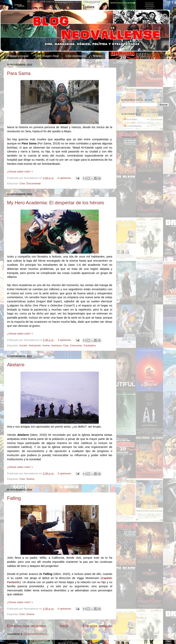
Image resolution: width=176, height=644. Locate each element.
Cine (22, 183)
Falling (14, 498)
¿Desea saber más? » (20, 172)
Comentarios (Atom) (35, 634)
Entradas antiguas (98, 626)
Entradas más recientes (26, 626)
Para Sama (19, 73)
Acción (23, 345)
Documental (33, 183)
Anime (46, 345)
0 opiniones (64, 178)
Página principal (18, 56)
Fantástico (90, 345)
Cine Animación (76, 56)
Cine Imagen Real (47, 56)
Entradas (130, 119)
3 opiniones (64, 340)
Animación (35, 345)
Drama (30, 479)
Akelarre (16, 365)
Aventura (56, 345)
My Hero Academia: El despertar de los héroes (56, 203)
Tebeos (97, 56)
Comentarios (133, 126)
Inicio (64, 626)
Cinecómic (76, 345)
